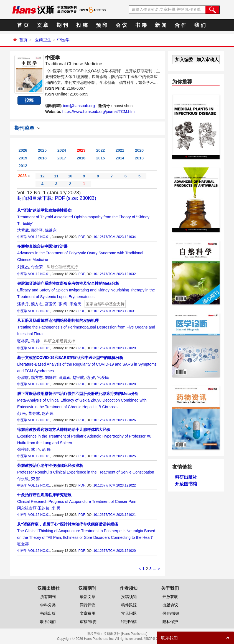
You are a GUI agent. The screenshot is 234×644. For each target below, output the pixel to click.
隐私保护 (170, 622)
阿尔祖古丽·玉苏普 (33, 508)
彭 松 (22, 413)
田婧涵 (64, 377)
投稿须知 (129, 597)
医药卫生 (43, 40)
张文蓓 (23, 544)
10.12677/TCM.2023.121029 (115, 348)
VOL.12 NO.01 (39, 237)
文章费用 (88, 613)
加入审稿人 (208, 60)
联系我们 (48, 622)
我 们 (200, 25)
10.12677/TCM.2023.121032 (115, 274)
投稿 (29, 100)
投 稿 (82, 25)
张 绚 (63, 304)
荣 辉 (35, 479)
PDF (82, 237)
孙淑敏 (23, 377)
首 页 (23, 25)
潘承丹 (23, 304)
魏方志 (37, 304)
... (155, 569)
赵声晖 (48, 413)
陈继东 (51, 230)
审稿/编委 (88, 622)
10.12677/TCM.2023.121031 (115, 311)
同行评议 (88, 605)
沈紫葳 (23, 230)
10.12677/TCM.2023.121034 (115, 237)
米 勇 (56, 508)
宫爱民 (51, 304)
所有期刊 (48, 597)
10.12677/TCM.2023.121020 (115, 551)
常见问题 (129, 613)
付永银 (23, 479)
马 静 (35, 341)
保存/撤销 (171, 613)
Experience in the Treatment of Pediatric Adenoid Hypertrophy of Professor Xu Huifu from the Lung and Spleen (84, 436)
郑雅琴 (37, 230)
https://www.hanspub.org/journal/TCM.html (99, 112)
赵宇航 (78, 377)
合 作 (180, 25)
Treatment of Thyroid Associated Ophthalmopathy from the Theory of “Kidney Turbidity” (83, 217)
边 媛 (91, 377)
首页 (23, 40)
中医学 (63, 40)
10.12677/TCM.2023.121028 (115, 384)
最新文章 (88, 597)
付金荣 (37, 267)
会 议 (121, 25)
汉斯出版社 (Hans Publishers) (125, 634)
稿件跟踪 (129, 605)
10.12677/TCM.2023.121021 (115, 515)
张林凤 (23, 341)
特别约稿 (129, 622)
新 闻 (161, 25)
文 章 (43, 25)
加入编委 (184, 60)
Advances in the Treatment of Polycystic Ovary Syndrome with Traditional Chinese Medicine (80, 253)
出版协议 (170, 605)
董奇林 (34, 413)
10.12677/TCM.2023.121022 (115, 485)
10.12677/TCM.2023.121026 (115, 420)
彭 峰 (46, 449)
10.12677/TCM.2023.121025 (115, 456)
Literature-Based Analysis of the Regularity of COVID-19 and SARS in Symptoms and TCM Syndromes (87, 364)
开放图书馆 (186, 484)
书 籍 (141, 25)
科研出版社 (186, 477)
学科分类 (48, 605)
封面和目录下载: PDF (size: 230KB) (57, 198)
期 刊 (62, 25)
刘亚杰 (23, 267)
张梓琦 (23, 449)
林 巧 (35, 449)
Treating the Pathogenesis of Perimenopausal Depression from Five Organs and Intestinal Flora (86, 327)
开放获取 (170, 597)
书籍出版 (48, 613)
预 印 (102, 25)
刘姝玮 (51, 377)
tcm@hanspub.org (79, 106)
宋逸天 (75, 304)
